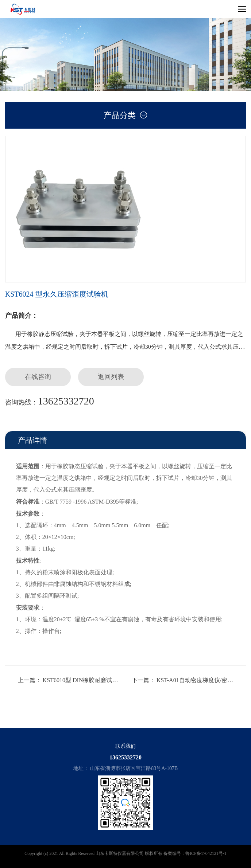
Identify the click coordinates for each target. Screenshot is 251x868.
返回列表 (111, 377)
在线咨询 (38, 377)
